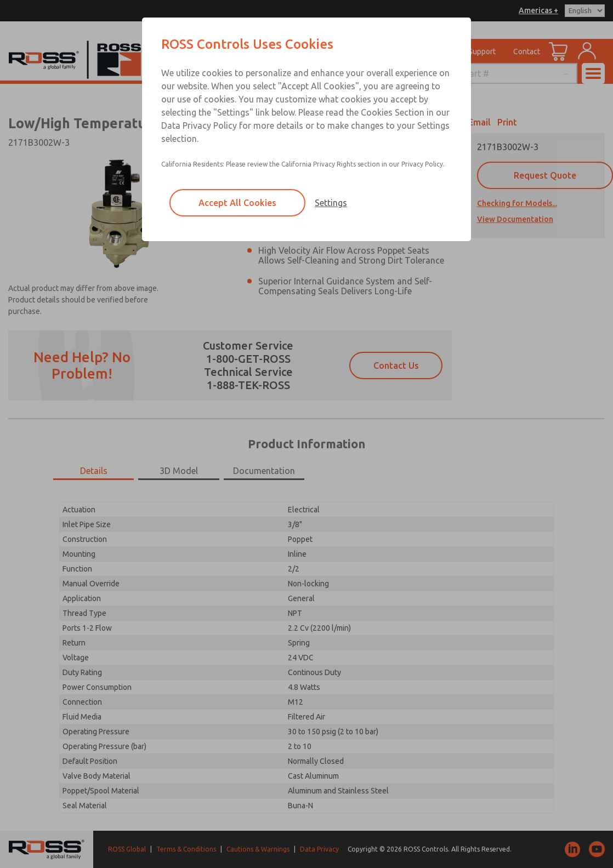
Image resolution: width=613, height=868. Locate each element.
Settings (331, 203)
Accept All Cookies (237, 203)
